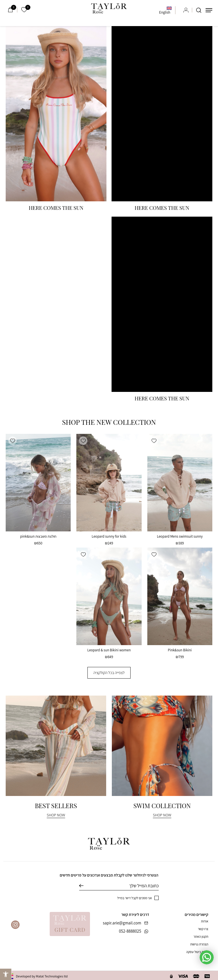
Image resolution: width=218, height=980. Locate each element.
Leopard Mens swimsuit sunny (180, 536)
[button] (154, 441)
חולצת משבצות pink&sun (38, 536)
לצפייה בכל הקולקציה (109, 673)
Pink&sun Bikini (180, 650)
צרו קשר (203, 929)
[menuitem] (165, 10)
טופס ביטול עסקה (197, 952)
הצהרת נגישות (199, 944)
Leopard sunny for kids (109, 536)
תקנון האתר (201, 936)
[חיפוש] (199, 10)
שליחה (86, 886)
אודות (205, 921)
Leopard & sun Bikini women (109, 650)
